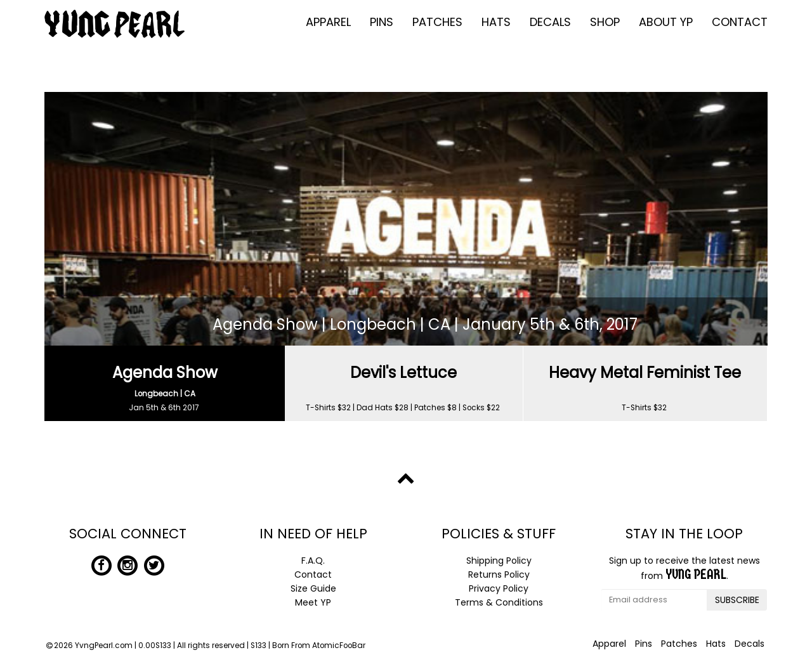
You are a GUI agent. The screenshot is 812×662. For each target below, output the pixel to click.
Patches (437, 22)
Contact (740, 22)
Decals (550, 22)
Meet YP (313, 602)
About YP (666, 22)
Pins (382, 22)
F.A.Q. (313, 561)
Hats (496, 22)
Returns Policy (499, 574)
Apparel (328, 22)
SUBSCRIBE (737, 600)
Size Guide (313, 588)
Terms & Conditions (499, 602)
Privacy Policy (499, 588)
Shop (605, 22)
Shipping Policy (499, 561)
